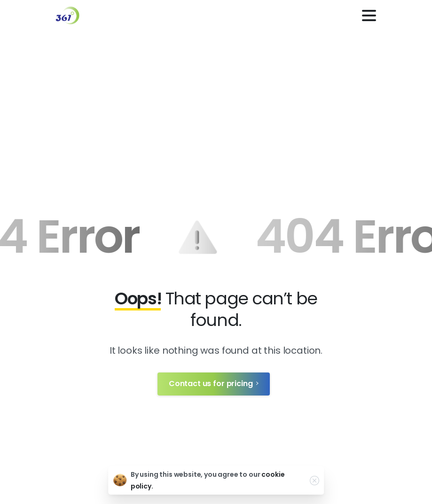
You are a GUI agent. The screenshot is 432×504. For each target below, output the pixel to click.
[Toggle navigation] (369, 16)
